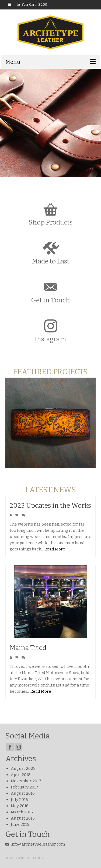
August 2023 (23, 768)
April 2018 (21, 775)
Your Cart (32, 5)
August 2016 (23, 793)
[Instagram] (18, 747)
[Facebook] (10, 747)
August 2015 (23, 818)
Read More (55, 549)
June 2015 (20, 824)
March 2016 (22, 812)
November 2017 (26, 781)
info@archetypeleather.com (35, 844)
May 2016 (20, 806)
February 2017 (25, 787)
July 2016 (19, 800)
